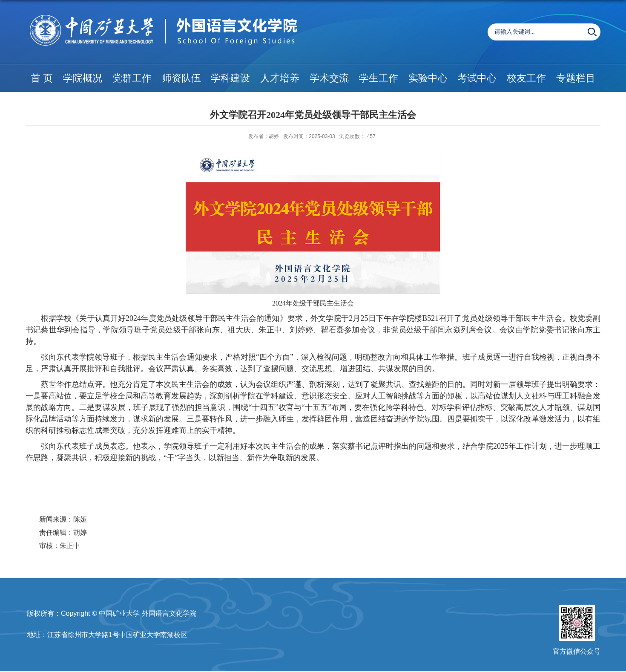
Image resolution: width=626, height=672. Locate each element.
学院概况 (83, 78)
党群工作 (132, 78)
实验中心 (428, 78)
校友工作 (526, 78)
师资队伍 (181, 78)
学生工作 (379, 78)
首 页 (42, 78)
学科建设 (230, 78)
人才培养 (280, 78)
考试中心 (477, 78)
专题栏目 (576, 78)
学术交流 (329, 78)
